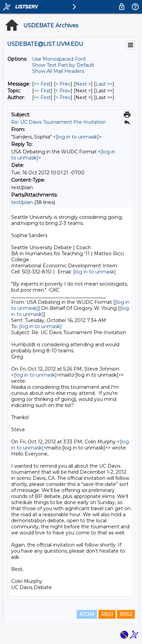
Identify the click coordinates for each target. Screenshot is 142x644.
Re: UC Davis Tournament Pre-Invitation (58, 122)
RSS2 (126, 614)
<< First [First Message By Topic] (42, 91)
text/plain (22, 202)
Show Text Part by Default (63, 65)
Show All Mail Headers (58, 71)
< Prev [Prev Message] (63, 84)
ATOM (87, 614)
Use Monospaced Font (59, 59)
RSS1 (107, 614)
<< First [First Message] (42, 84)
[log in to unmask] (77, 137)
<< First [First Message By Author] (42, 97)
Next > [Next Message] (83, 84)
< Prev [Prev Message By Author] (63, 97)
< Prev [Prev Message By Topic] (63, 91)
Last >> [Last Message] (104, 84)
